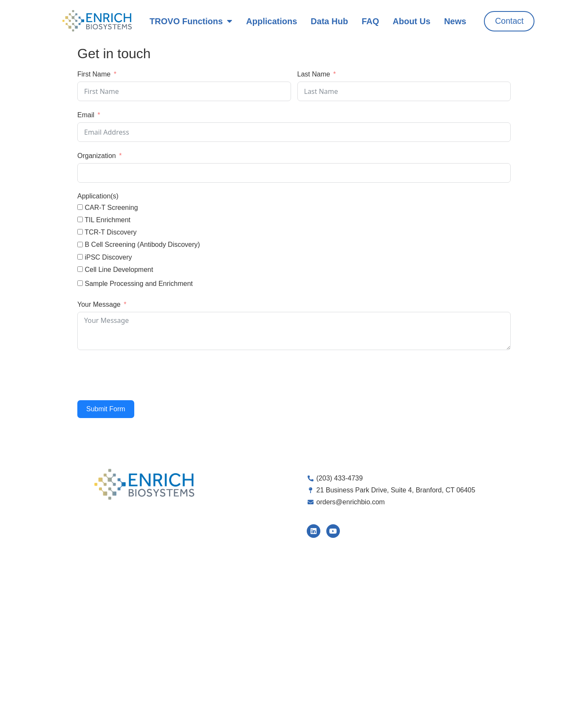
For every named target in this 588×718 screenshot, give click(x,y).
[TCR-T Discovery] (80, 232)
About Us (411, 21)
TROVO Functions (191, 21)
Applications (271, 21)
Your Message (99, 304)
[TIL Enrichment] (80, 219)
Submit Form (106, 409)
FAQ (370, 21)
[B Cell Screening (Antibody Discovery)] (80, 245)
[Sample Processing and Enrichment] (80, 283)
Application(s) (98, 196)
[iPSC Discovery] (80, 257)
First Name (94, 74)
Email (86, 115)
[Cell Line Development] (80, 269)
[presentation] (142, 375)
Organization (97, 156)
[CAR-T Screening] (80, 207)
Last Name (314, 74)
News (455, 21)
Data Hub (329, 21)
